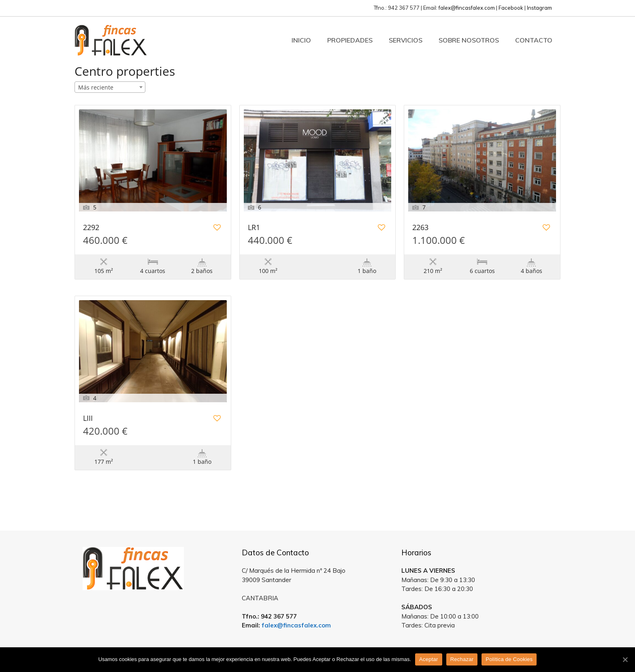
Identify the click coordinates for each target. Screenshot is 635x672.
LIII (88, 419)
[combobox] (110, 87)
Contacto (534, 40)
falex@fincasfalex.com (467, 8)
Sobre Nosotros (469, 40)
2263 (420, 228)
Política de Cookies (509, 659)
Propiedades (350, 40)
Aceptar (429, 659)
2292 (91, 228)
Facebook (511, 8)
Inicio (301, 40)
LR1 (254, 228)
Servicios (406, 40)
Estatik (339, 518)
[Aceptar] (625, 659)
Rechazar (462, 659)
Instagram (539, 8)
